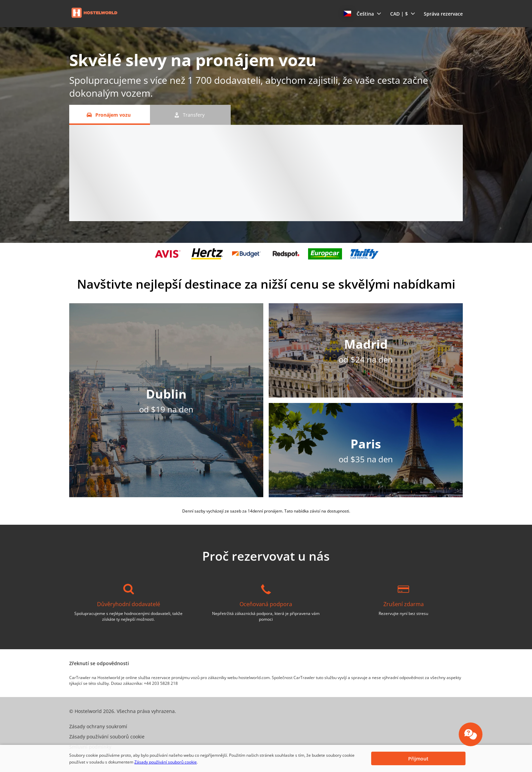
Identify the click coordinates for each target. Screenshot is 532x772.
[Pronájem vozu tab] (110, 115)
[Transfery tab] (190, 115)
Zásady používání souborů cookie (166, 762)
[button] (363, 14)
